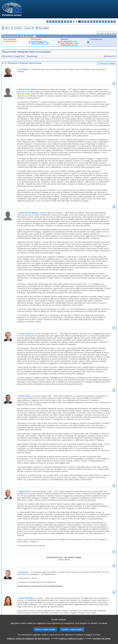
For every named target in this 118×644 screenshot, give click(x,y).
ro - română (103, 21)
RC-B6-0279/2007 (10, 41)
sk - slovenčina (106, 21)
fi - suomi (112, 21)
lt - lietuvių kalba (85, 21)
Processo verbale (108, 63)
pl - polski (97, 21)
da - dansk (56, 21)
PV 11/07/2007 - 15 (39, 41)
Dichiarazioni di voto (69, 45)
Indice (7, 28)
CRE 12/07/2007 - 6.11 (69, 43)
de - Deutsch (59, 21)
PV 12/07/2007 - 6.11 (69, 41)
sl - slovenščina (109, 21)
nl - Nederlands (94, 21)
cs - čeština (53, 21)
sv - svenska (115, 21)
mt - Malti (91, 21)
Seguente (28, 28)
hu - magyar (88, 21)
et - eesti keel (62, 21)
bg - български (47, 21)
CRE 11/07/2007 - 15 (40, 43)
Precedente (18, 28)
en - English (68, 21)
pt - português (100, 21)
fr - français (71, 21)
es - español (50, 21)
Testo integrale (43, 28)
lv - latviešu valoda (82, 21)
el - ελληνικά (65, 21)
